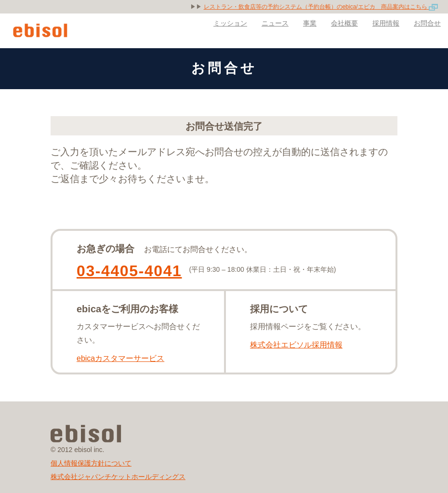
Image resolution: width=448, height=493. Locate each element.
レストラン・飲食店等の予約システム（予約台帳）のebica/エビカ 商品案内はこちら (321, 7)
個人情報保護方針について (91, 463)
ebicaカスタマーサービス (120, 358)
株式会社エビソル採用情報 (296, 345)
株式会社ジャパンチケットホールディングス (118, 477)
